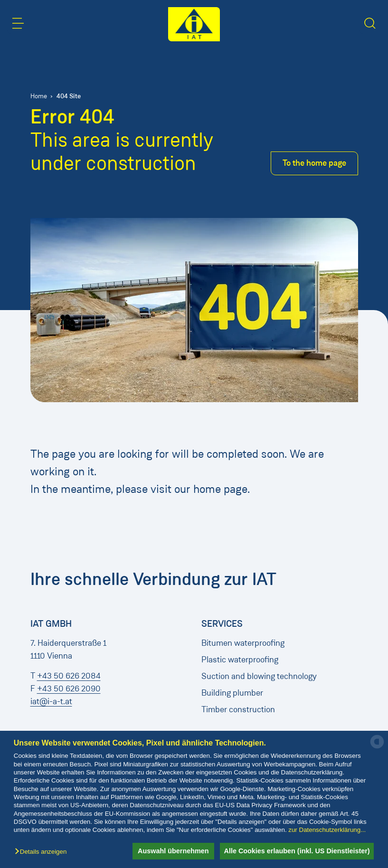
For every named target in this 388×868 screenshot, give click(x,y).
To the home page (314, 163)
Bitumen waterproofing (243, 643)
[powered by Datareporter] (377, 748)
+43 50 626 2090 (69, 689)
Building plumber (232, 693)
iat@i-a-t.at (51, 701)
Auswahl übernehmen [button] (168, 851)
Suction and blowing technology (259, 676)
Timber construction (238, 709)
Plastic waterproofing (240, 660)
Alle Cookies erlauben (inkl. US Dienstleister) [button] (295, 851)
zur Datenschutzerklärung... (327, 830)
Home (39, 96)
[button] (43, 852)
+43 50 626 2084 (69, 676)
